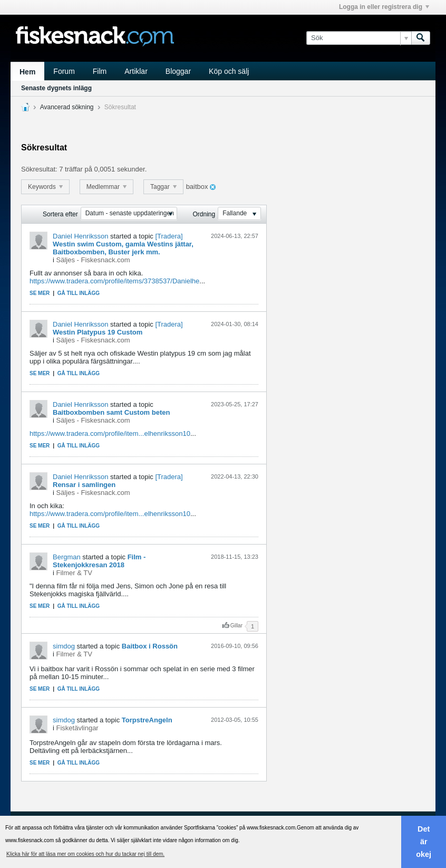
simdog (64, 646)
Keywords (45, 187)
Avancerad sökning (67, 107)
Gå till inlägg (79, 293)
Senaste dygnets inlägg (56, 88)
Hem (27, 72)
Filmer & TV (74, 573)
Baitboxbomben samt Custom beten (111, 412)
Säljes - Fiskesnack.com (93, 260)
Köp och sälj (229, 71)
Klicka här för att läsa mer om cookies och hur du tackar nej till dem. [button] (85, 854)
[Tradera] (169, 236)
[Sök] (359, 38)
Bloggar (178, 71)
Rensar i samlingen (84, 485)
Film (100, 71)
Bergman (67, 557)
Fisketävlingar (77, 728)
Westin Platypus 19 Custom (98, 332)
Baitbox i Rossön (150, 646)
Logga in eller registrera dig (384, 7)
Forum (64, 71)
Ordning (204, 214)
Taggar (163, 187)
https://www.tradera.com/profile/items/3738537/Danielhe (114, 281)
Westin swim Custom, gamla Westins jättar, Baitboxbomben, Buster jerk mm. (123, 248)
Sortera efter (60, 214)
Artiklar (136, 71)
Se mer (40, 293)
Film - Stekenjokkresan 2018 (99, 561)
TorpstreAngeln (147, 720)
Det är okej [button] (424, 842)
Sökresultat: (39, 169)
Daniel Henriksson (81, 236)
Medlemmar (107, 187)
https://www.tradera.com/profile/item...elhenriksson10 (110, 433)
